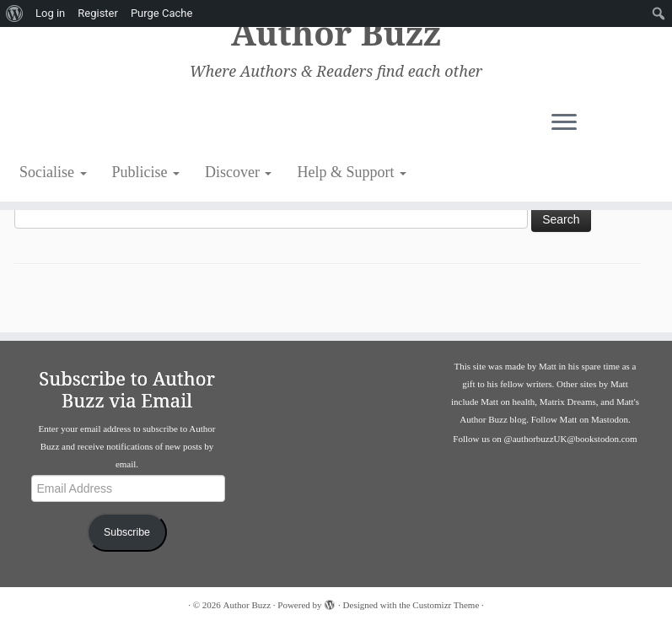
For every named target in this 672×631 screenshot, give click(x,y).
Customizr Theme (446, 605)
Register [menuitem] (98, 13)
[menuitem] (15, 13)
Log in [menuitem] (50, 13)
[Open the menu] (600, 124)
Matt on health (508, 402)
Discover (238, 173)
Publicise (146, 173)
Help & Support (352, 173)
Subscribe (127, 532)
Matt (548, 366)
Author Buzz (336, 34)
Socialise (53, 173)
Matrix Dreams (568, 402)
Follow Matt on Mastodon (580, 419)
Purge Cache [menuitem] (161, 13)
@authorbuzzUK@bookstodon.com (571, 439)
